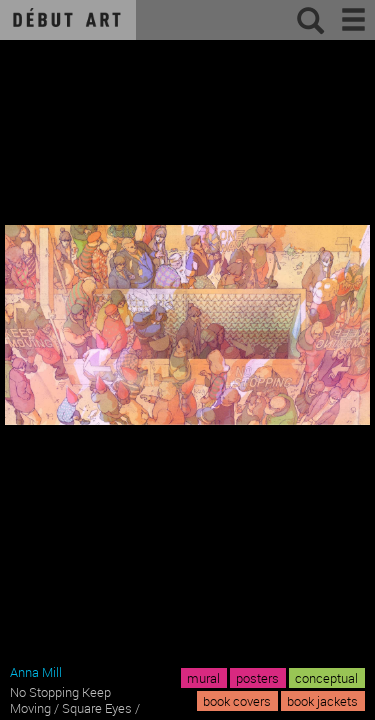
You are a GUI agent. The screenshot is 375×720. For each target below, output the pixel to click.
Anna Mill (36, 672)
